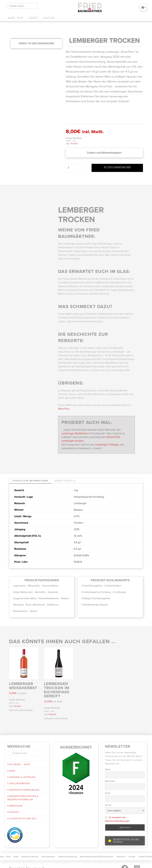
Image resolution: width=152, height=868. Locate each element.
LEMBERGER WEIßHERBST (23, 687)
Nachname (110, 782)
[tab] (30, 482)
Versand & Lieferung (21, 778)
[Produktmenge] (73, 168)
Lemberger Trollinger (107, 445)
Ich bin (108, 806)
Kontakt (13, 813)
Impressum (15, 807)
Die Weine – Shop (19, 765)
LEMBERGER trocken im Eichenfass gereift (57, 691)
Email (108, 794)
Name (108, 770)
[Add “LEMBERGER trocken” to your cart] (36, 44)
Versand (74, 144)
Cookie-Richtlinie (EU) (22, 819)
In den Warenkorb (117, 167)
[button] (143, 7)
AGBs (11, 772)
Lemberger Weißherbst (75, 434)
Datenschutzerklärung (23, 791)
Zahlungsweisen (19, 784)
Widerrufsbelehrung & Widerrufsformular (23, 799)
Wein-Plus (64, 410)
